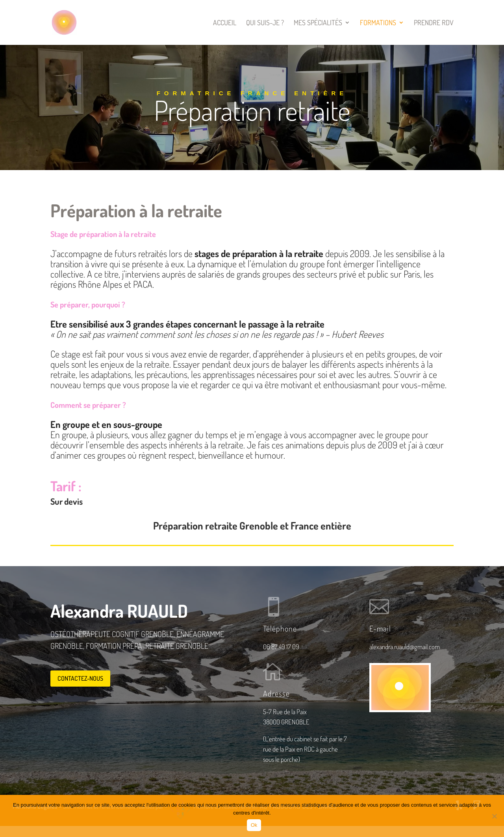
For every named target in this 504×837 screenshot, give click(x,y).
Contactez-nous (80, 678)
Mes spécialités (318, 23)
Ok (254, 825)
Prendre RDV (434, 23)
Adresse (276, 693)
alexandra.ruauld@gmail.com (405, 647)
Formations (378, 23)
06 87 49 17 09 (281, 647)
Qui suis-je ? (265, 23)
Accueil (225, 23)
